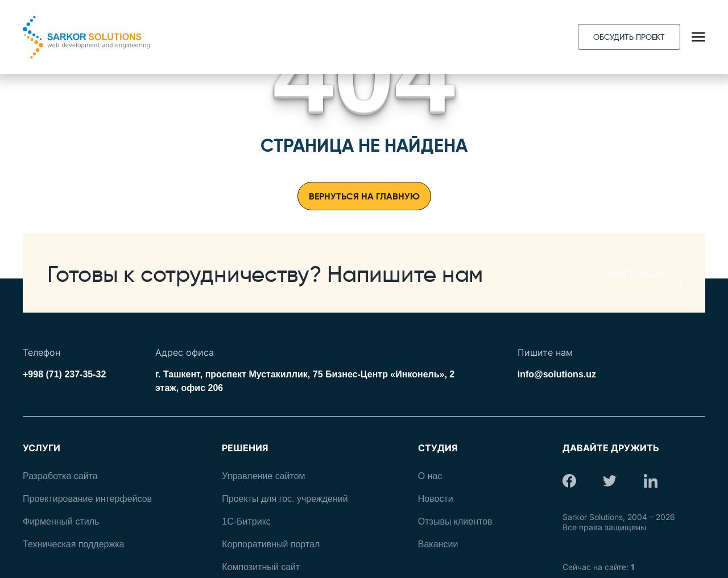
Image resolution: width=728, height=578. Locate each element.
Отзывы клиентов (455, 521)
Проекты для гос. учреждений (285, 499)
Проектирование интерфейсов (87, 499)
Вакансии (438, 544)
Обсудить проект (629, 37)
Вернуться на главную (364, 196)
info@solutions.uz (557, 374)
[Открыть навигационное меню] (698, 37)
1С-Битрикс (246, 521)
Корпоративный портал (271, 544)
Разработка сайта (60, 476)
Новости (436, 499)
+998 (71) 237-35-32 (64, 374)
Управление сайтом (263, 476)
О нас (430, 476)
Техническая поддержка (73, 544)
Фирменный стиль (61, 521)
